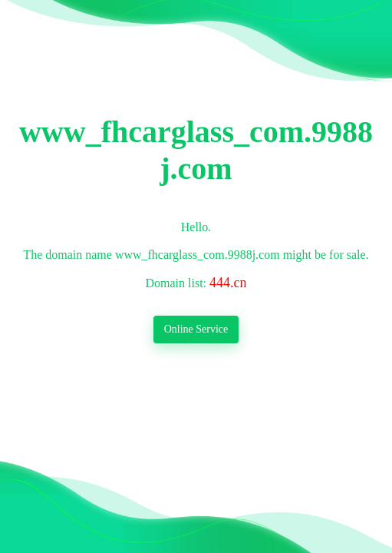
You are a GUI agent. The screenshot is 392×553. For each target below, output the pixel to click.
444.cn (228, 283)
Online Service (196, 329)
